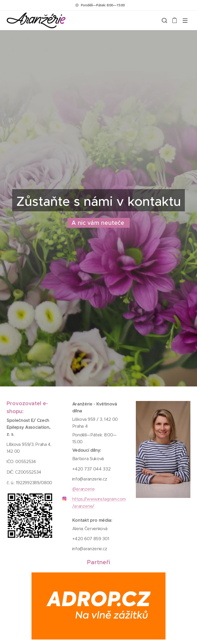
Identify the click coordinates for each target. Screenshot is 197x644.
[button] (164, 20)
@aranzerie (83, 489)
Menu (185, 21)
